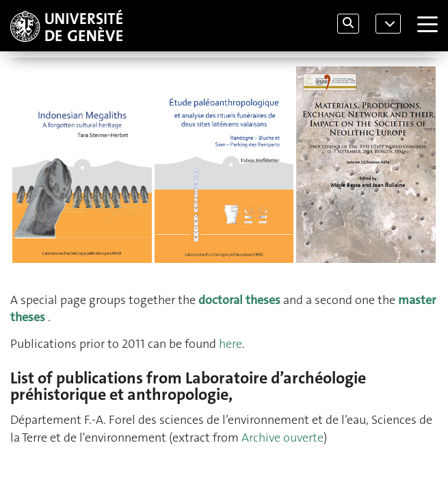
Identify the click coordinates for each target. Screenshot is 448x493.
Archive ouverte (282, 438)
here (230, 344)
